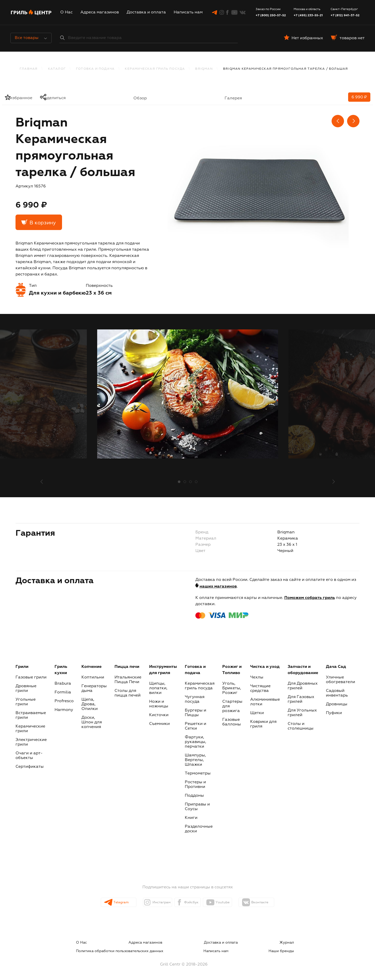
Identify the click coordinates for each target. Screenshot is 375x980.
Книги (191, 818)
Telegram (112, 903)
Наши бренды (291, 949)
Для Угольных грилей (302, 713)
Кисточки (159, 715)
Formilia (63, 692)
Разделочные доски (199, 829)
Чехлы (257, 677)
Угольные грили (26, 702)
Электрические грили (31, 742)
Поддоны (194, 796)
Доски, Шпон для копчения (92, 722)
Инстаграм (153, 903)
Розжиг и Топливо (232, 670)
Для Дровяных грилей (303, 686)
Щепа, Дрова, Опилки (90, 704)
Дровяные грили (26, 689)
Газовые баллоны (232, 722)
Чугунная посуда (195, 699)
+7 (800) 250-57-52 (271, 15)
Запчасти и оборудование (303, 670)
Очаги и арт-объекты (29, 756)
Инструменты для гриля (163, 670)
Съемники (159, 724)
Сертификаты (30, 767)
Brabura (63, 684)
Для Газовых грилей (301, 699)
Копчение (91, 667)
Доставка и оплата (146, 12)
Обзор (140, 98)
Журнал (188, 943)
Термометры (198, 773)
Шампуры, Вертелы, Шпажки (195, 760)
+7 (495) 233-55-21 (308, 15)
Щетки (257, 713)
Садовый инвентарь (337, 693)
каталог (57, 69)
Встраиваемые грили (31, 715)
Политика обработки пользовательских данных (255, 943)
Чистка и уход (265, 667)
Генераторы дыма (94, 689)
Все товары (31, 38)
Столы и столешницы (301, 726)
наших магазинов (218, 587)
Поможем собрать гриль (310, 598)
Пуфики (334, 713)
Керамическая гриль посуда (155, 69)
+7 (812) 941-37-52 (345, 15)
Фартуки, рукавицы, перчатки (196, 742)
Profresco (64, 701)
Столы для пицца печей (128, 693)
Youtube (231, 903)
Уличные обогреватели (340, 680)
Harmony (64, 710)
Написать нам (188, 12)
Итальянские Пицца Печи (128, 680)
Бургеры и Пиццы (196, 713)
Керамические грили (30, 729)
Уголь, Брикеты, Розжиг (232, 688)
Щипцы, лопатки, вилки (158, 688)
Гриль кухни (61, 670)
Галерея (233, 98)
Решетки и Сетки (196, 726)
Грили (22, 667)
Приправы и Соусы (197, 807)
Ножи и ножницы (159, 704)
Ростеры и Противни (195, 785)
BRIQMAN (204, 69)
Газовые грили (31, 677)
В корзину (43, 223)
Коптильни (93, 677)
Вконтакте (273, 903)
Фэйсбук (192, 903)
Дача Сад (336, 667)
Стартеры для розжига (232, 706)
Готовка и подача (95, 69)
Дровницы (337, 704)
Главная (29, 69)
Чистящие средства (260, 689)
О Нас (66, 12)
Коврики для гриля (263, 724)
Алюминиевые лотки (265, 702)
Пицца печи (127, 667)
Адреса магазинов (100, 12)
